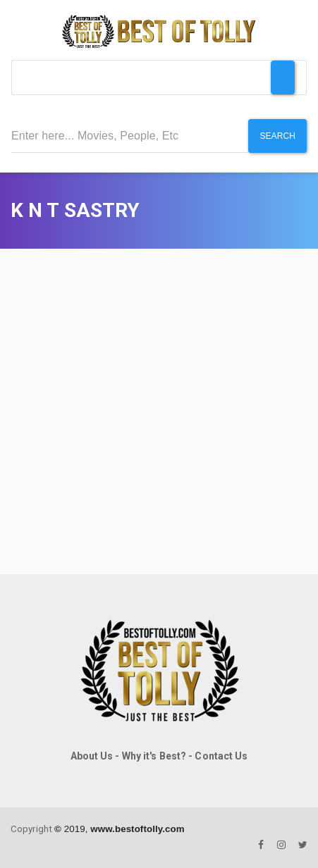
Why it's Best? (154, 756)
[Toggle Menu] (283, 77)
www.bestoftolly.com (137, 829)
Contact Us (221, 756)
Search (277, 136)
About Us (92, 756)
